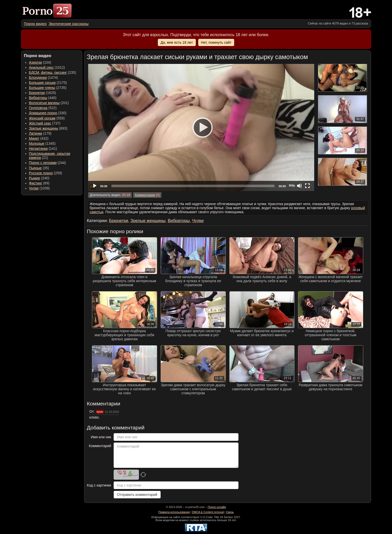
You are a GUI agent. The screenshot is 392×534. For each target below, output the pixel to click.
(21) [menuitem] (50, 156)
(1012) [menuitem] (47, 67)
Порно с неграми (43, 163)
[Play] (201, 127)
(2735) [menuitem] (48, 88)
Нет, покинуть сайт (216, 42)
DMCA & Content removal (208, 512)
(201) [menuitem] (49, 103)
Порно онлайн (217, 507)
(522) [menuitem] (43, 108)
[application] (201, 127)
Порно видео (35, 24)
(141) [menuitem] (43, 149)
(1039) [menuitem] (40, 188)
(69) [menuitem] (39, 183)
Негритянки (38, 149)
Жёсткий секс (40, 123)
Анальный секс (41, 67)
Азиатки (35, 62)
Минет (34, 138)
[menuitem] (35, 24)
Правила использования (174, 512)
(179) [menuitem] (40, 133)
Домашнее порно (43, 113)
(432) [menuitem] (39, 138)
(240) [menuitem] (39, 178)
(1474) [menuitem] (44, 78)
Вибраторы (38, 98)
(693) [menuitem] (48, 128)
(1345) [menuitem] (42, 143)
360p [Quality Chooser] (292, 185)
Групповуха (38, 108)
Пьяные (35, 168)
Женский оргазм (42, 118)
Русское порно (41, 173)
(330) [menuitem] (48, 113)
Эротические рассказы (69, 24)
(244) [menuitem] (47, 163)
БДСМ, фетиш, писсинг (48, 72)
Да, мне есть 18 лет (177, 42)
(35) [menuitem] (39, 168)
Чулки (34, 188)
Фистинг (36, 183)
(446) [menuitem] (43, 98)
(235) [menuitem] (53, 72)
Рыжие (35, 178)
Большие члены (42, 88)
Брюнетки (37, 93)
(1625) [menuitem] (43, 93)
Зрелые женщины (44, 128)
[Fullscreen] (307, 186)
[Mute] (299, 186)
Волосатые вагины (44, 103)
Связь (230, 512)
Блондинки (38, 78)
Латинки (36, 133)
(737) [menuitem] (45, 123)
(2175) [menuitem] (48, 83)
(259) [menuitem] (46, 173)
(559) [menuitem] (47, 118)
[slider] (193, 186)
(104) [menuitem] (40, 62)
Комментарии (145, 195)
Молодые (37, 143)
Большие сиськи (42, 83)
